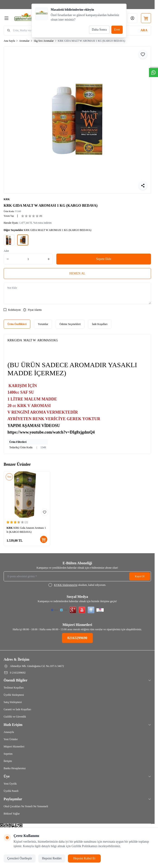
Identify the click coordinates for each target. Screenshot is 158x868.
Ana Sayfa (9, 41)
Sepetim (8, 754)
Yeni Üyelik (10, 784)
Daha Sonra (99, 30)
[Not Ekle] (77, 293)
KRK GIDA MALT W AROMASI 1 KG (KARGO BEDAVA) (91, 41)
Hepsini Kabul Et (84, 858)
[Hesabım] (132, 18)
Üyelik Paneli (11, 791)
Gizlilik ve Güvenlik (15, 717)
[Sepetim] (146, 18)
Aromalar (24, 41)
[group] (77, 120)
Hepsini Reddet (52, 858)
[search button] (144, 30)
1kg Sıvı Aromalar (44, 41)
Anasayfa (9, 732)
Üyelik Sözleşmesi (14, 695)
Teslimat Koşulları (14, 688)
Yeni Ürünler (11, 739)
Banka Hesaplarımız (15, 768)
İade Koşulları (100, 324)
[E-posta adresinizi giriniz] (77, 576)
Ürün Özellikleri (17, 324)
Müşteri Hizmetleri (14, 747)
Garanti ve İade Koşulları (17, 709)
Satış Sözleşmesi (13, 702)
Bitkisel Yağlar (12, 814)
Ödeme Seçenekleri (70, 324)
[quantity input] (28, 259)
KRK (7, 199)
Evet (117, 30)
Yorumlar (43, 324)
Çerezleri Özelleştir (20, 858)
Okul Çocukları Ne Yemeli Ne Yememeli (26, 806)
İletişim (8, 761)
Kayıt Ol (140, 576)
